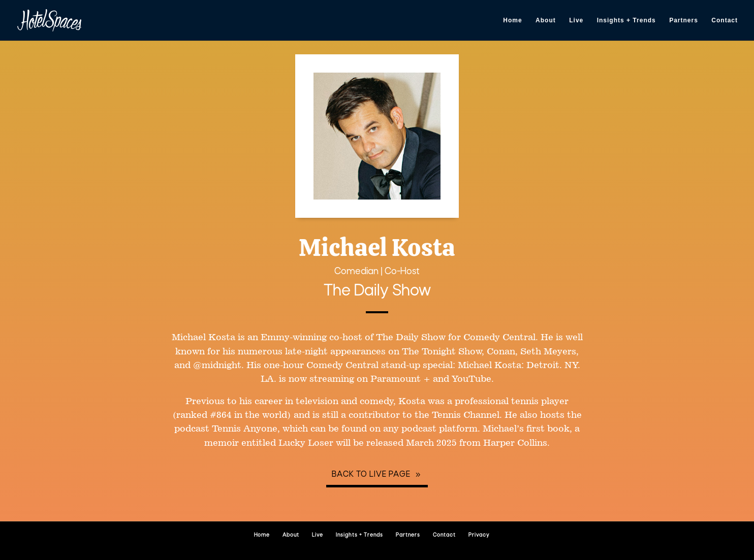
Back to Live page (371, 475)
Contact (725, 20)
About (546, 20)
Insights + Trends (626, 20)
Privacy (479, 535)
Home (512, 20)
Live (576, 20)
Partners (684, 20)
